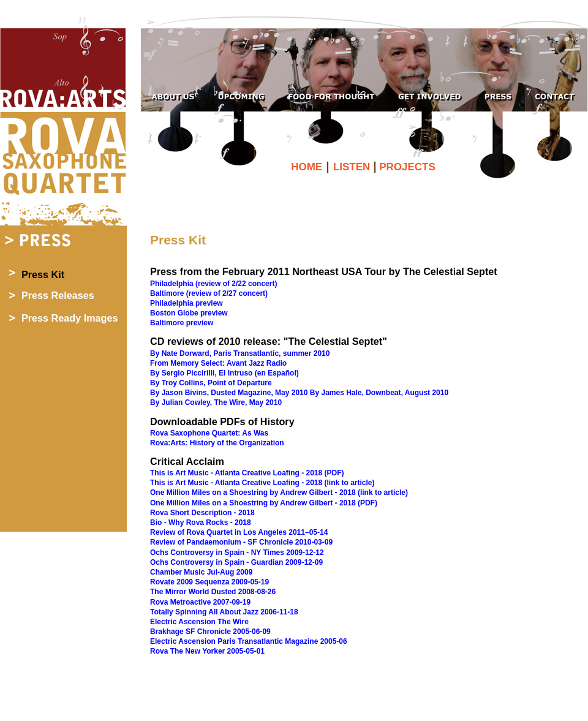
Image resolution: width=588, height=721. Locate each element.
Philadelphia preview (187, 303)
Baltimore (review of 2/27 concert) (209, 293)
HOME (308, 167)
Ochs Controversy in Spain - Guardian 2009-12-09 (236, 562)
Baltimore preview (182, 323)
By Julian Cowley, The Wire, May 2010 (216, 402)
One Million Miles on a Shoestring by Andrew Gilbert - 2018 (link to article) (279, 493)
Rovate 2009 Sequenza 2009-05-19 (209, 582)
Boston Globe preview (189, 313)
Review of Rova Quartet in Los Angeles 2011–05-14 (239, 532)
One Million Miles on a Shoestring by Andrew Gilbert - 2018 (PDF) (264, 503)
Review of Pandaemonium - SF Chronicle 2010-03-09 (241, 542)
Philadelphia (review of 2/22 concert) (213, 284)
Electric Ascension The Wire (199, 622)
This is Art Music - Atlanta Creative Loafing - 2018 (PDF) (247, 473)
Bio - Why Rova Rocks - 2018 (201, 523)
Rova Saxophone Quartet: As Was (209, 433)
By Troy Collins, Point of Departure (211, 383)
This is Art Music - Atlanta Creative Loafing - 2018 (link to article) (262, 483)
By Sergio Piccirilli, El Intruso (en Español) (224, 373)
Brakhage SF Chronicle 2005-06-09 (210, 632)
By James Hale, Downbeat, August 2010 (379, 393)
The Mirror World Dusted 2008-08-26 (213, 592)
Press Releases (58, 295)
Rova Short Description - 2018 (202, 513)
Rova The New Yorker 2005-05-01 (207, 651)
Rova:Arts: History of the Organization (217, 443)
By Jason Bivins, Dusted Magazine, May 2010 (229, 393)
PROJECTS (407, 167)
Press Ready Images (70, 318)
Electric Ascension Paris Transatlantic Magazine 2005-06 (249, 641)
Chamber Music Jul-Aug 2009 (201, 572)
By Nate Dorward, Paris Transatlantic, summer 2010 (240, 353)
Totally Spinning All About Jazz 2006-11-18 (224, 612)
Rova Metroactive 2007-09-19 (200, 602)
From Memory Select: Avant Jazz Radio (218, 363)
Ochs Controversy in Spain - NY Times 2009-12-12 (237, 553)
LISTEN (353, 167)
